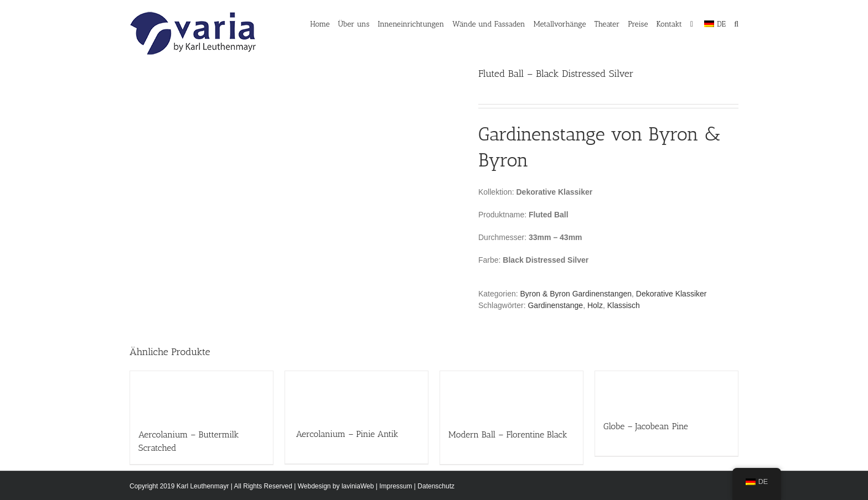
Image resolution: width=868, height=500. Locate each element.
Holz (595, 305)
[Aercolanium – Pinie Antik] (356, 394)
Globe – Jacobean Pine (646, 426)
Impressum (396, 486)
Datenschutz (436, 486)
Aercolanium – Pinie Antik (346, 434)
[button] (736, 23)
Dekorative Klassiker (671, 294)
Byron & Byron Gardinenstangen (576, 294)
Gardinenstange (555, 305)
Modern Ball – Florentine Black (508, 434)
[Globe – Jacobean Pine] (666, 390)
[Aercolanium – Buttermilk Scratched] (201, 394)
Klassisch (624, 305)
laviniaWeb (358, 486)
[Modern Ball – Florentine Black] (512, 394)
